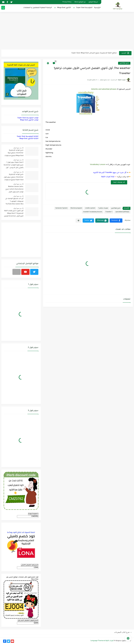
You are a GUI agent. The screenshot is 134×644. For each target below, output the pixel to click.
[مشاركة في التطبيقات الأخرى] (78, 221)
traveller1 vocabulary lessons (93, 212)
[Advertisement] (67, 31)
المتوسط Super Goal (84, 8)
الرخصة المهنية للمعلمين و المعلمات (38, 8)
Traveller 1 (109, 212)
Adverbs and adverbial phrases (104, 89)
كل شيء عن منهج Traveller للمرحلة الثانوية (110, 172)
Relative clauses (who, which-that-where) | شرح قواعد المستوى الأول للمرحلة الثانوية (14, 190)
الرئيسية (97, 8)
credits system (90, 208)
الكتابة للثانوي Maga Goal (29, 139)
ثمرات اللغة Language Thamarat (102, 641)
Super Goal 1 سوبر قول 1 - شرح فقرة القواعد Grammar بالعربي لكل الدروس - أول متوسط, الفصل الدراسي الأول (14, 166)
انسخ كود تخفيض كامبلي (30, 565)
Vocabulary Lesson (98, 164)
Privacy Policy (67, 2)
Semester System (61, 208)
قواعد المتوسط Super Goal (28, 118)
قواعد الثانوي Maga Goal (29, 120)
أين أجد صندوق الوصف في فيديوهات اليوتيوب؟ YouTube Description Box (14, 201)
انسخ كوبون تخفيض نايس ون (28, 621)
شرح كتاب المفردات (122, 632)
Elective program (76, 208)
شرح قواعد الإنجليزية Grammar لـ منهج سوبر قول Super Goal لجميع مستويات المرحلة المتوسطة (14, 178)
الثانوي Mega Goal (64, 8)
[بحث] (3, 8)
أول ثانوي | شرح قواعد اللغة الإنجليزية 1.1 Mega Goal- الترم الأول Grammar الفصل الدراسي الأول (14, 214)
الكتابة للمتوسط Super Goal (28, 136)
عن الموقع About (80, 2)
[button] (116, 221)
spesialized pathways (122, 212)
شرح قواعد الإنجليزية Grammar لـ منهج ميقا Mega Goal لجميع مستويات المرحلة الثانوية (14, 153)
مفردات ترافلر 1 (103, 208)
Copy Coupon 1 (33, 514)
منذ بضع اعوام (18, 148)
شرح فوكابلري (124, 63)
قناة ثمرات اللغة (108, 177)
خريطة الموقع (93, 2)
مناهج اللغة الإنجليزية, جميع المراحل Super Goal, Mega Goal (94, 53)
